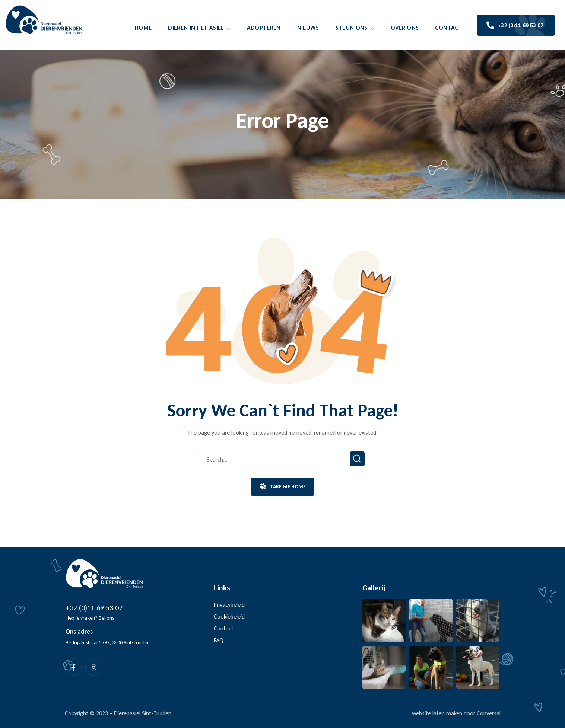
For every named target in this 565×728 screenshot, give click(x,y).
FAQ (219, 640)
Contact (224, 628)
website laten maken (437, 713)
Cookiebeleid (229, 617)
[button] (282, 487)
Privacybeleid (229, 605)
